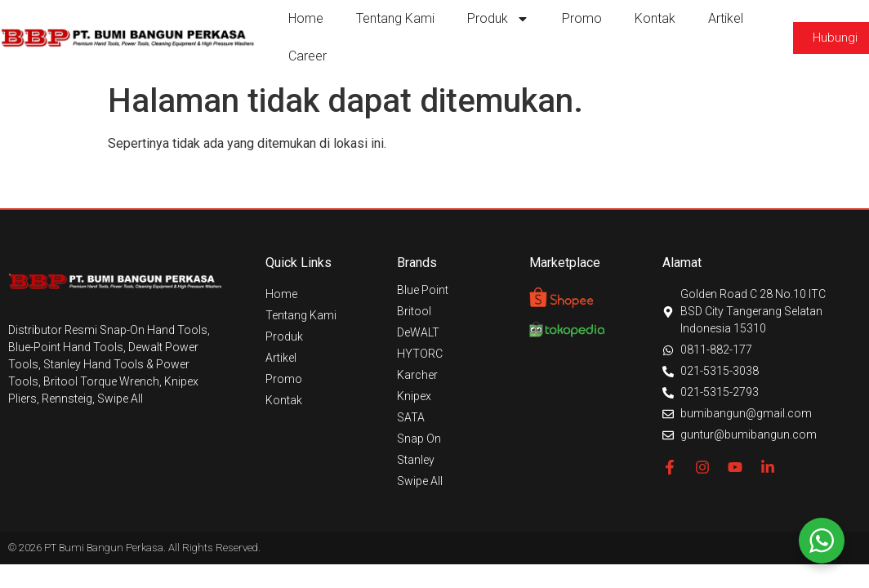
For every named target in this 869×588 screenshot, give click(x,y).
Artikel (726, 18)
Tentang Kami (395, 18)
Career (307, 56)
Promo (582, 18)
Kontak (655, 18)
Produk (498, 19)
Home (306, 18)
